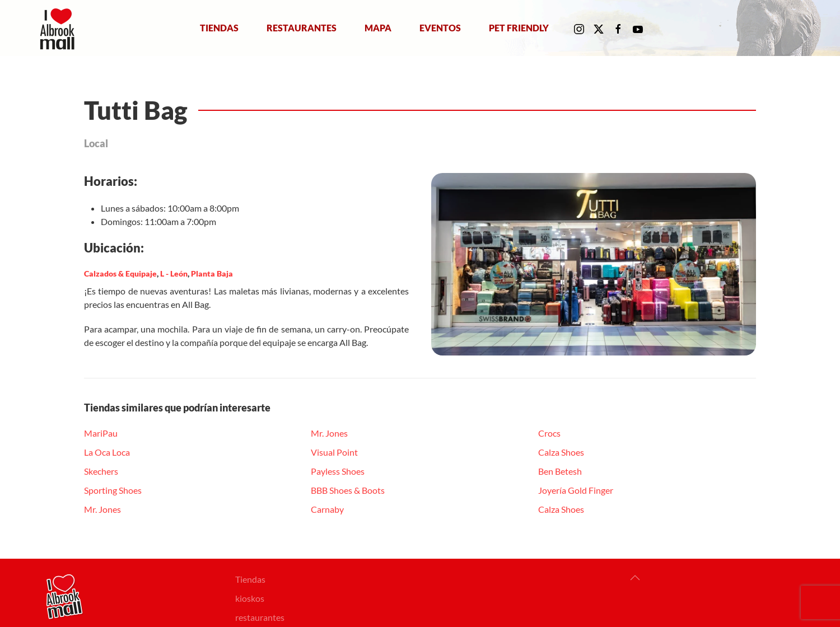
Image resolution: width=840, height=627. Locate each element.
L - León (174, 273)
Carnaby (327, 509)
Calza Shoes (561, 452)
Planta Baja (212, 273)
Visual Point (334, 452)
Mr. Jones (102, 509)
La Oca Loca (107, 452)
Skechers (101, 471)
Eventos (440, 28)
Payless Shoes (338, 471)
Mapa (378, 28)
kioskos (250, 598)
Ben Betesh (560, 471)
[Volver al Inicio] (60, 28)
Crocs (549, 433)
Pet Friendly (519, 28)
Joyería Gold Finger (576, 490)
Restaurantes (302, 28)
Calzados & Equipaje (120, 273)
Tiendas (219, 28)
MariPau (101, 433)
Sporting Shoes (113, 490)
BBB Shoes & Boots (348, 490)
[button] (635, 578)
